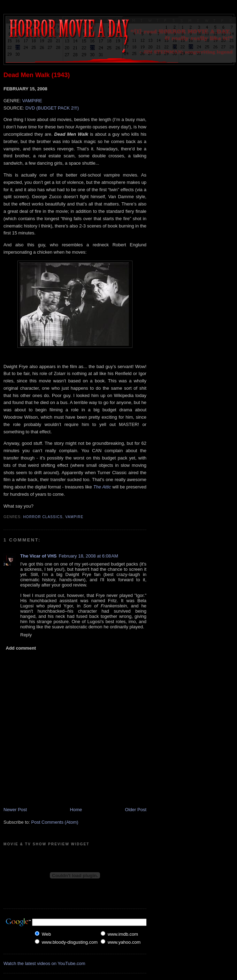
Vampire (74, 517)
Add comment (21, 648)
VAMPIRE (32, 101)
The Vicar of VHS (39, 556)
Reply (26, 635)
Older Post (136, 810)
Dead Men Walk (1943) (37, 75)
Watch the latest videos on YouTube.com (44, 963)
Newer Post (15, 810)
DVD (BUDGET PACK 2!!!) (52, 108)
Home (76, 810)
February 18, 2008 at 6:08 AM (89, 556)
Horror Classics (43, 517)
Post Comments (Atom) (55, 822)
